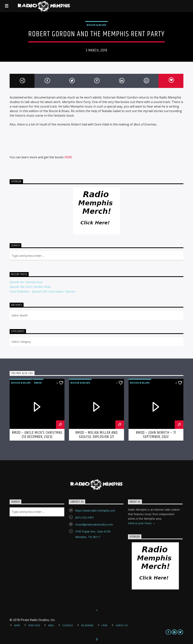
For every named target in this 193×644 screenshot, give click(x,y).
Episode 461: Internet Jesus (26, 282)
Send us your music (142, 524)
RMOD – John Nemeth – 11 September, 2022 (156, 435)
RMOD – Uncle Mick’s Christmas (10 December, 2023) (37, 435)
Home (17, 626)
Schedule (68, 626)
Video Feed (34, 626)
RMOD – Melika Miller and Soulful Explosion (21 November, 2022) (97, 437)
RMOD (38, 383)
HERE (68, 157)
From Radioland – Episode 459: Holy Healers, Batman (42, 291)
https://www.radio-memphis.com (95, 511)
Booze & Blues (96, 25)
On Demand (87, 626)
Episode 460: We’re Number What (30, 287)
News (51, 626)
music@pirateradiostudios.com (94, 524)
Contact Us (122, 626)
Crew (105, 626)
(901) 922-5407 (84, 517)
